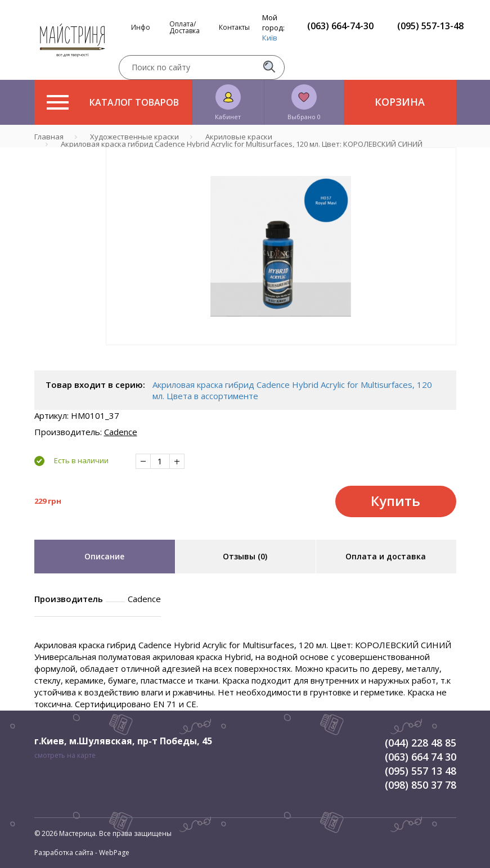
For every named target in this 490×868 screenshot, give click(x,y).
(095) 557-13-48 (430, 26)
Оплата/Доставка (185, 28)
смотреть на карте (65, 755)
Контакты (234, 28)
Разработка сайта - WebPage (82, 853)
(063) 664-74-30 (340, 26)
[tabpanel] (281, 246)
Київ (270, 38)
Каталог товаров (113, 102)
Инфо (141, 28)
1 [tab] (281, 353)
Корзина (400, 102)
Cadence (121, 432)
